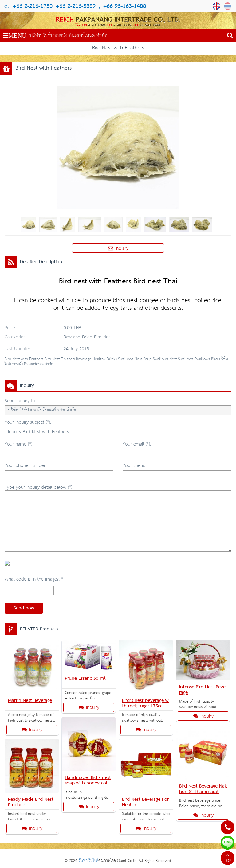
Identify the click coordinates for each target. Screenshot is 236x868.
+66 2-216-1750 (33, 6)
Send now (24, 608)
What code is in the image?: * (34, 579)
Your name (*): (19, 444)
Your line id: (135, 466)
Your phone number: (26, 466)
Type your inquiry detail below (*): (39, 487)
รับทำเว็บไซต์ (88, 861)
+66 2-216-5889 (75, 6)
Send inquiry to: (20, 401)
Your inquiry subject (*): (28, 422)
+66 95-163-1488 (125, 6)
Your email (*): (137, 444)
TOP (228, 859)
